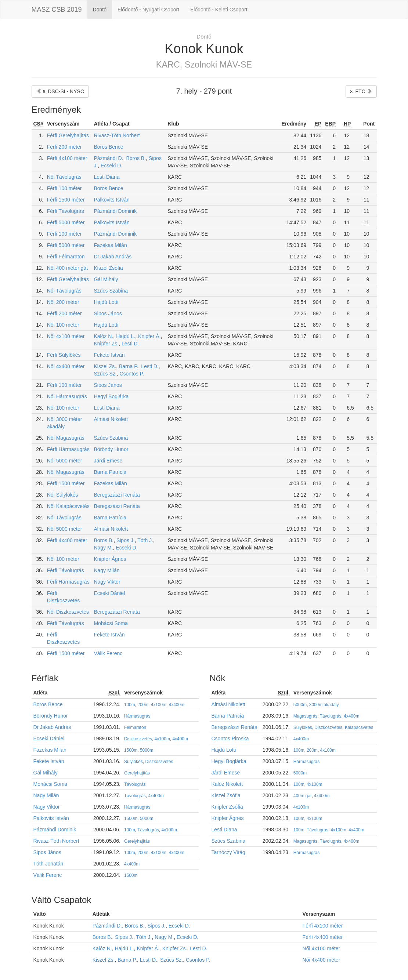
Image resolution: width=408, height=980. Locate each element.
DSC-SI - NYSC (60, 91)
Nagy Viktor (107, 582)
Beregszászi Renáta (117, 495)
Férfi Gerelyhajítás (68, 135)
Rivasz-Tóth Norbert (117, 135)
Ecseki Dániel (109, 593)
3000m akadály (324, 705)
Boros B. (136, 158)
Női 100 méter (63, 325)
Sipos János (108, 313)
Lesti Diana (106, 177)
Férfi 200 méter (64, 147)
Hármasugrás (137, 716)
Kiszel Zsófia (108, 268)
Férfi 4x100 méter (67, 158)
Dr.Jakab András (113, 257)
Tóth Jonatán (48, 864)
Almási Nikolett (111, 419)
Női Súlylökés (63, 495)
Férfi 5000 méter (66, 222)
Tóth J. (145, 540)
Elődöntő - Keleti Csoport (219, 10)
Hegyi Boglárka (111, 396)
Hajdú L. (126, 336)
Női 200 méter (63, 302)
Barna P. (129, 366)
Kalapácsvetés (359, 727)
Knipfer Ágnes (110, 559)
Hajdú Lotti (106, 302)
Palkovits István (111, 200)
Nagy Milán (106, 570)
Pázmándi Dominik (115, 211)
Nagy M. (103, 548)
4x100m (159, 705)
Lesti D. (130, 344)
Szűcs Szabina (111, 291)
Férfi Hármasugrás (68, 449)
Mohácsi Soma (111, 623)
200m (143, 705)
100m (130, 705)
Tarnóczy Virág (228, 852)
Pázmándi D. (108, 158)
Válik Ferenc (108, 653)
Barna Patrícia (110, 472)
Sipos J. (126, 540)
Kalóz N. (103, 336)
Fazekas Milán (110, 245)
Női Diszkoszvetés (68, 612)
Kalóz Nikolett (227, 784)
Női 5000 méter (65, 461)
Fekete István (109, 355)
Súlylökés (133, 762)
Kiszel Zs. (105, 366)
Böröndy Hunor (111, 449)
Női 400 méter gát (67, 268)
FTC (361, 91)
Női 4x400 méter (66, 366)
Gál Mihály (106, 279)
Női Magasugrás (66, 438)
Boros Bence (108, 147)
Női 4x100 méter (66, 336)
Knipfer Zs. (106, 344)
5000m (147, 750)
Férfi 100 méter (64, 188)
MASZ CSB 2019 (57, 10)
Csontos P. (132, 374)
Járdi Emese (108, 461)
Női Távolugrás (64, 177)
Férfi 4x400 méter (67, 540)
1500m (131, 750)
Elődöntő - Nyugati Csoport (148, 10)
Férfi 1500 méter (66, 200)
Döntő (100, 10)
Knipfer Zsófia (227, 807)
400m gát (303, 796)
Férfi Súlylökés (64, 355)
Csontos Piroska (230, 738)
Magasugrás (305, 716)
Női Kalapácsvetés (68, 506)
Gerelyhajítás (137, 773)
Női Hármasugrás (67, 396)
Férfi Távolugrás (66, 211)
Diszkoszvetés (138, 739)
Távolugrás (135, 784)
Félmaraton (135, 727)
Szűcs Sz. (105, 374)
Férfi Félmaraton (66, 257)
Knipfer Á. (149, 336)
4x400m (177, 705)
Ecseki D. (111, 166)
